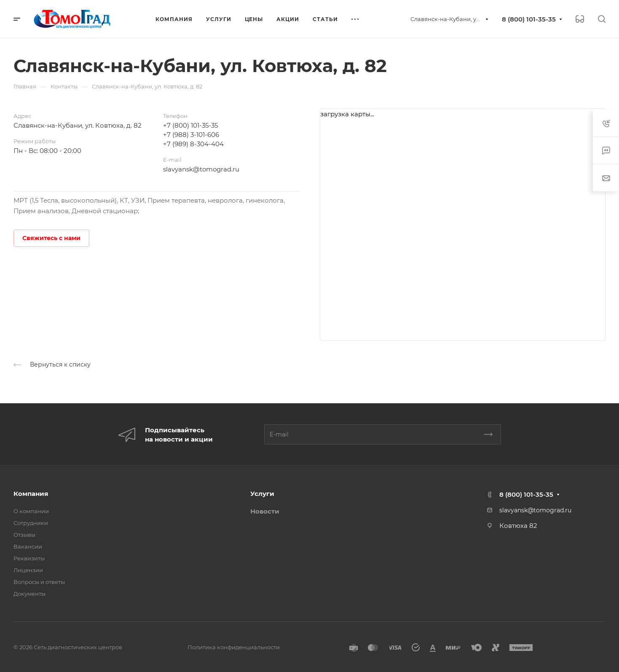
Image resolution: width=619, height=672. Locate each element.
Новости (265, 511)
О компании (31, 511)
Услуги (262, 494)
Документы (29, 594)
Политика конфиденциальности (234, 647)
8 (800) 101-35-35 (529, 19)
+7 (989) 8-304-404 (193, 144)
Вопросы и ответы (39, 582)
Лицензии (28, 570)
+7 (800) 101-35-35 (190, 125)
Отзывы (24, 535)
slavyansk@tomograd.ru (201, 169)
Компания (31, 494)
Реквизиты (29, 558)
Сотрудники (31, 523)
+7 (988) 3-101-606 (191, 135)
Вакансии (28, 546)
